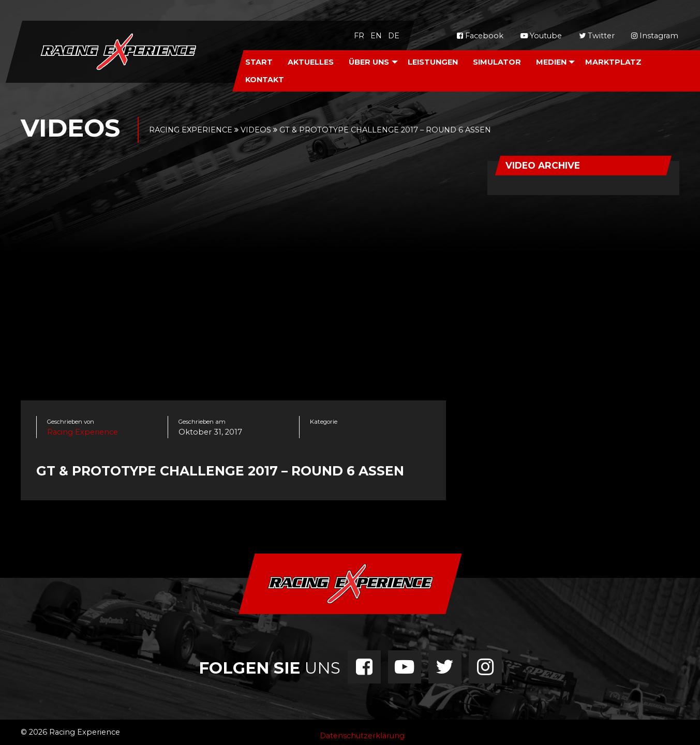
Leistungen (433, 62)
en (376, 36)
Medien (551, 62)
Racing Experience (83, 432)
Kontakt (265, 80)
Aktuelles (311, 62)
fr (359, 36)
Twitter (597, 36)
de (394, 36)
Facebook (480, 36)
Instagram (655, 36)
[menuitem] (259, 62)
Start (259, 62)
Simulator (497, 62)
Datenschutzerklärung (362, 736)
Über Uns (369, 62)
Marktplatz (613, 62)
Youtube (541, 36)
